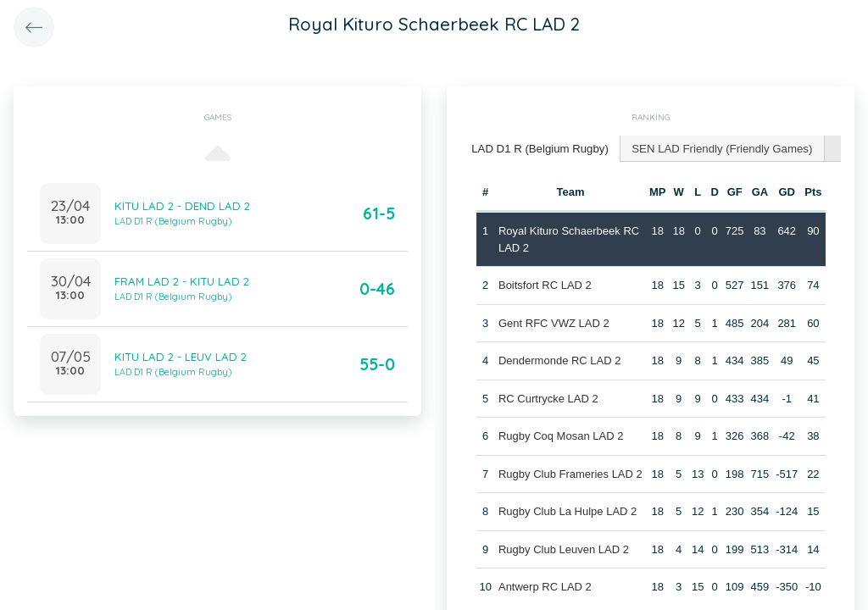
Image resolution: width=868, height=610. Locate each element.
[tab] (539, 149)
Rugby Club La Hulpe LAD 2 (568, 510)
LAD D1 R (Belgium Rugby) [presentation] (539, 148)
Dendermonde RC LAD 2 (560, 360)
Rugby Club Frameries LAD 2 (570, 473)
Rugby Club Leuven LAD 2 (564, 549)
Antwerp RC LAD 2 (545, 586)
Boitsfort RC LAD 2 (545, 284)
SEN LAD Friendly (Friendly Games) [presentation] (718, 148)
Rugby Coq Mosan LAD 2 (561, 435)
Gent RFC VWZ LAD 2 (554, 322)
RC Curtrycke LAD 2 (548, 398)
